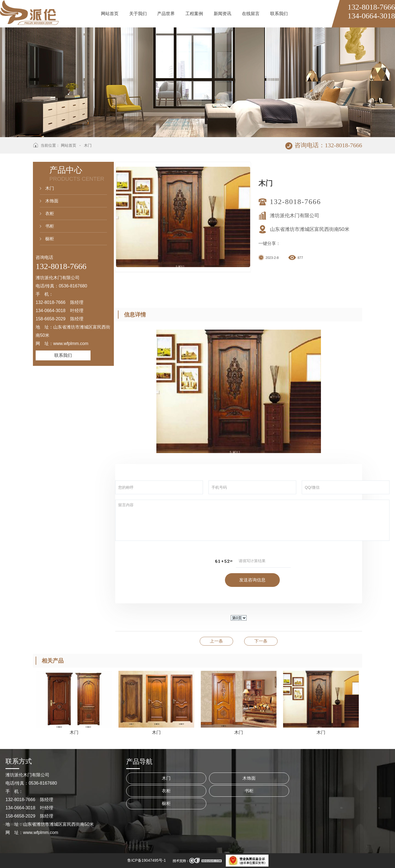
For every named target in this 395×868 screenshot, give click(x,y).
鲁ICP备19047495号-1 (146, 860)
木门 (88, 145)
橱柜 (50, 239)
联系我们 (63, 355)
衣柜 (50, 214)
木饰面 (52, 201)
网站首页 (69, 145)
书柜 (50, 226)
